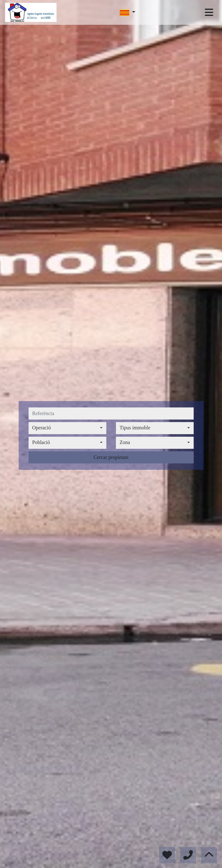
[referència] (111, 413)
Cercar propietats (111, 457)
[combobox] (67, 428)
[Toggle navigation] (209, 12)
